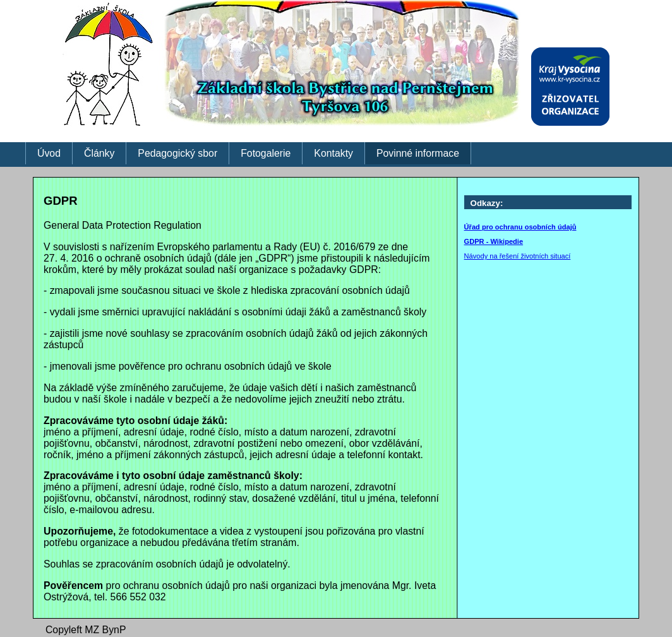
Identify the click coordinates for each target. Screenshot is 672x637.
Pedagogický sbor (177, 153)
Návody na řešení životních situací (518, 256)
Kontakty (333, 153)
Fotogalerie (266, 153)
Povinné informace (418, 153)
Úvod (49, 153)
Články (99, 153)
